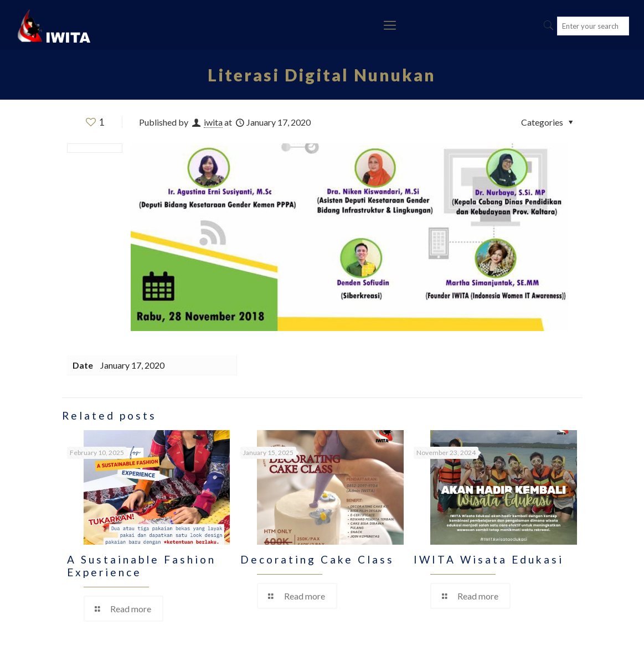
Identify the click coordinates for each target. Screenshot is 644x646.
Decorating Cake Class (317, 559)
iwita (213, 122)
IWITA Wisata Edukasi (489, 559)
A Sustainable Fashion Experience (141, 566)
